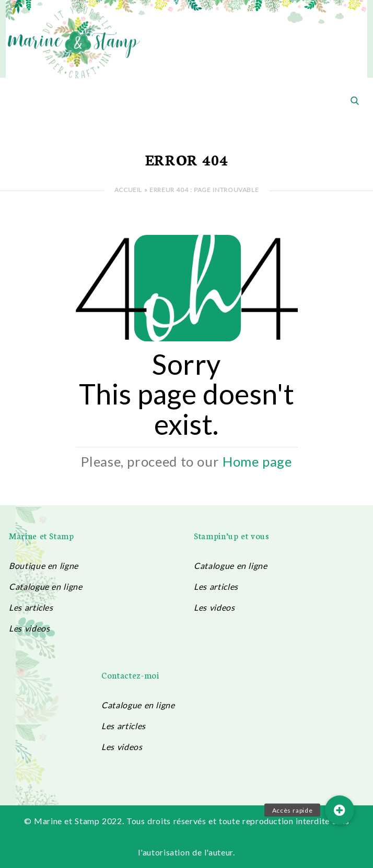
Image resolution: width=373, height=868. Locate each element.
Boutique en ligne (44, 566)
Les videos (29, 628)
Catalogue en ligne (45, 586)
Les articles (31, 607)
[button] (340, 810)
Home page (257, 461)
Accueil (128, 190)
